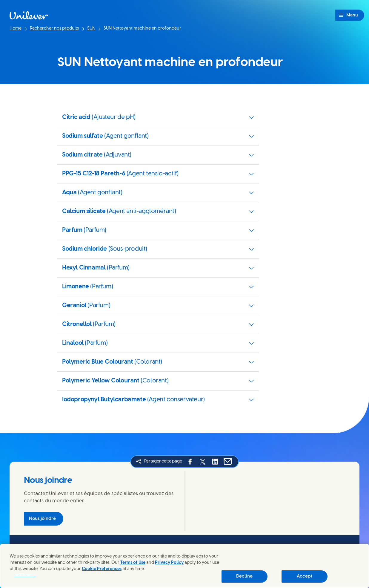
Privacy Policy (169, 563)
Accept (305, 576)
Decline (244, 576)
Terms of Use (133, 563)
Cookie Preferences (102, 569)
